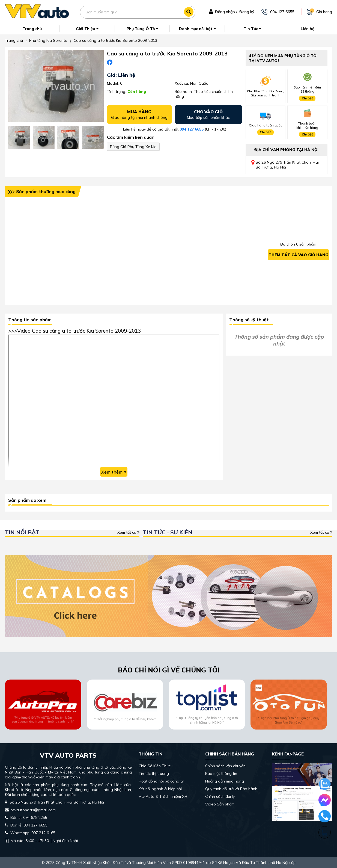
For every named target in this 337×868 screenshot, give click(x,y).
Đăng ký (247, 12)
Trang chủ (32, 29)
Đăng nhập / (226, 12)
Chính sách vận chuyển (225, 766)
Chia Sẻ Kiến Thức (155, 766)
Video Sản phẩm (220, 804)
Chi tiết (307, 98)
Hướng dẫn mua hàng (225, 781)
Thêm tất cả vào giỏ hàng (298, 255)
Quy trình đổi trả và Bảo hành (231, 789)
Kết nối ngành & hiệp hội (160, 789)
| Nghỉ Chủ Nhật (42, 841)
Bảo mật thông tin (221, 773)
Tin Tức (252, 29)
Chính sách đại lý (220, 796)
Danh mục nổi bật (197, 29)
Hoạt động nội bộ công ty (161, 781)
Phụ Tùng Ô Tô (142, 29)
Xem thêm (114, 472)
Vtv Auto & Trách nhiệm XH (163, 796)
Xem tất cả (128, 532)
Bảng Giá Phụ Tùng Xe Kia (133, 147)
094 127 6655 (192, 129)
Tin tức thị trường (154, 773)
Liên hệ (308, 29)
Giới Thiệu (87, 29)
